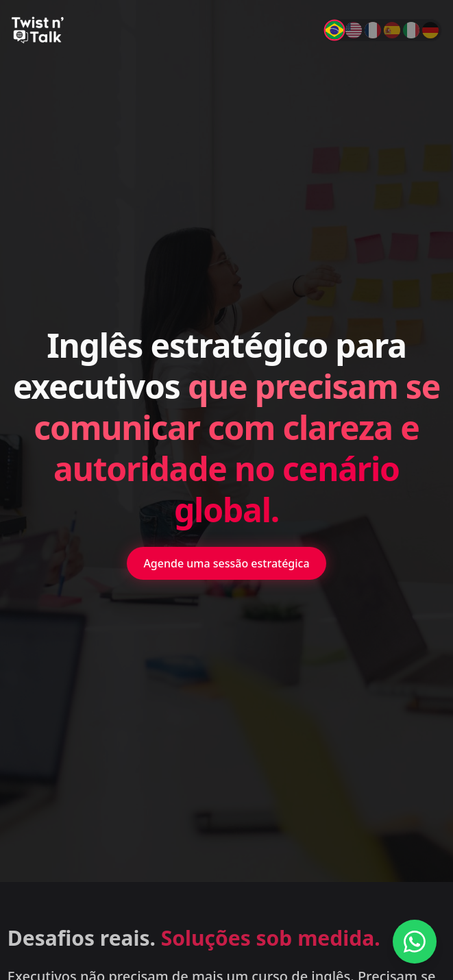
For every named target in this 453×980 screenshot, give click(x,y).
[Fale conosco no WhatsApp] (415, 942)
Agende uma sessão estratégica (226, 563)
